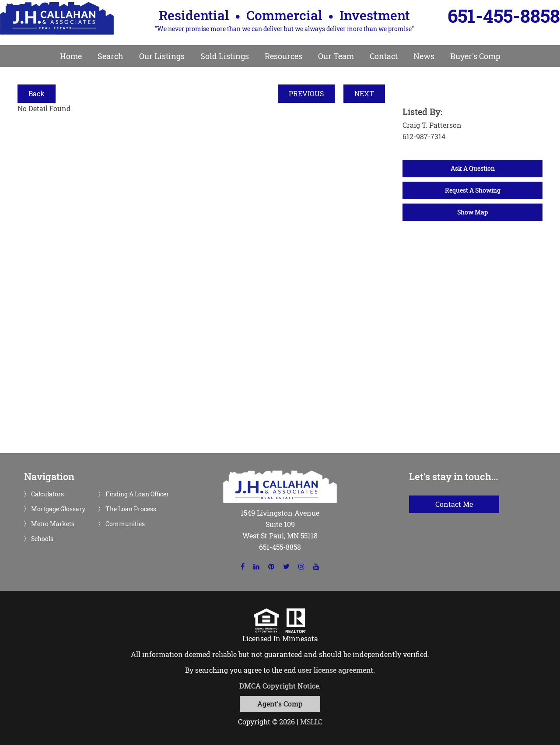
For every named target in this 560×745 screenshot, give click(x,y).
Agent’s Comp (280, 704)
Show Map (472, 212)
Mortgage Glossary (58, 509)
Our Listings (162, 56)
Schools (42, 539)
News (424, 56)
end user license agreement (329, 670)
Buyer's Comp (475, 56)
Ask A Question (473, 168)
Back (37, 93)
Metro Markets (53, 524)
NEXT (364, 93)
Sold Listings (225, 56)
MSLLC (311, 722)
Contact (384, 56)
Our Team (336, 56)
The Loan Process (131, 509)
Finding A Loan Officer (137, 494)
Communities (125, 524)
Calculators (47, 494)
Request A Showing (473, 190)
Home (71, 56)
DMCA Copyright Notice (279, 686)
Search (110, 56)
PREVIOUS (306, 93)
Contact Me (454, 504)
